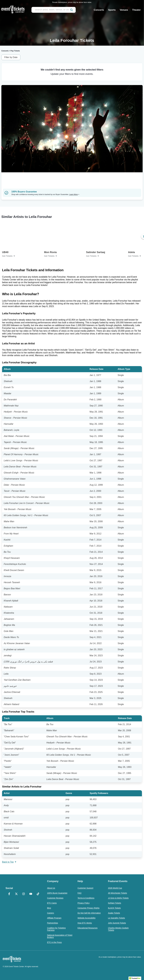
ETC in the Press (54, 942)
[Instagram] (24, 894)
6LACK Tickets (114, 908)
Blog (49, 908)
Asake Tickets (114, 913)
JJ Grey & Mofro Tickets (118, 898)
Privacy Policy (84, 903)
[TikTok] (38, 894)
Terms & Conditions (86, 898)
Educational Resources (87, 928)
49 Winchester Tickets (117, 893)
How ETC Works (85, 923)
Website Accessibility (86, 918)
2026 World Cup (115, 888)
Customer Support (85, 888)
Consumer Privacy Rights (88, 908)
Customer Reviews (55, 898)
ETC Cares (52, 903)
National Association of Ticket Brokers (60, 936)
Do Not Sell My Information (89, 913)
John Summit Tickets (117, 923)
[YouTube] (31, 894)
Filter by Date (11, 57)
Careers (51, 913)
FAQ (79, 893)
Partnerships (53, 923)
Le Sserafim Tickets (116, 918)
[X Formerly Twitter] (16, 894)
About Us (51, 888)
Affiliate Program (54, 918)
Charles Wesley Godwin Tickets (118, 929)
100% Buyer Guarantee (57, 893)
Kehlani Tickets (114, 903)
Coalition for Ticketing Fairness (56, 929)
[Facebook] (9, 894)
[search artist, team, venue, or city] (54, 10)
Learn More (74, 194)
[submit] (72, 10)
